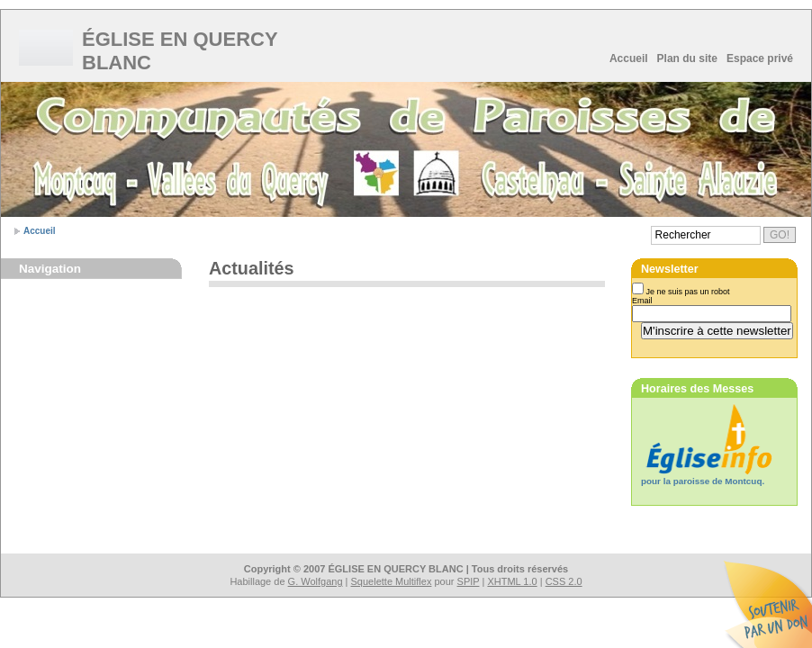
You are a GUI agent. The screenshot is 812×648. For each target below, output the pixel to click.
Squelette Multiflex (392, 581)
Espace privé (760, 58)
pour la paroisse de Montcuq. (703, 481)
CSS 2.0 (564, 581)
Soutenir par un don (767, 603)
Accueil (629, 58)
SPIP (469, 581)
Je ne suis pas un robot (681, 292)
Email (642, 301)
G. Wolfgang (316, 581)
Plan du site (687, 58)
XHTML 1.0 (512, 581)
